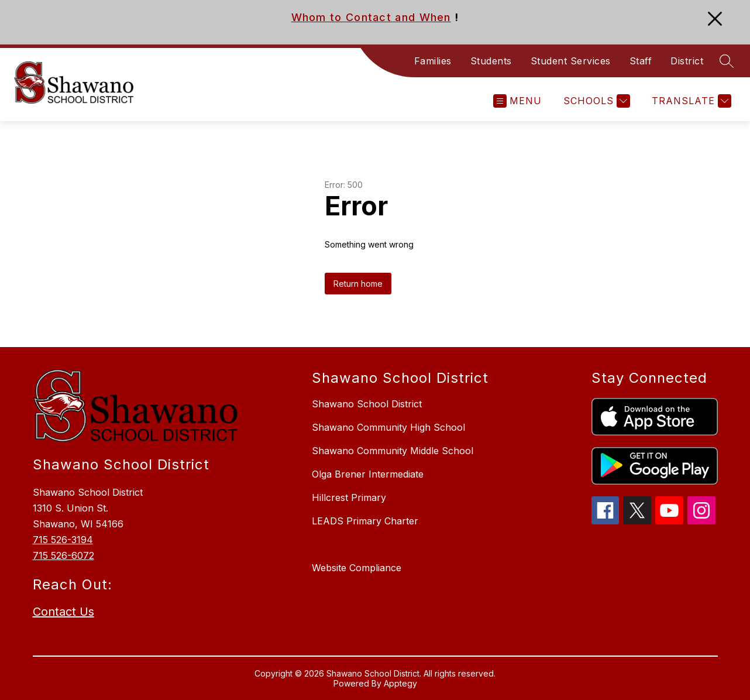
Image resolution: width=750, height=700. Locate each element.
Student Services (571, 61)
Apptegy (400, 683)
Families (433, 61)
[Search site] (727, 61)
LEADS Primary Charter (365, 521)
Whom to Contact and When (371, 17)
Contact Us (63, 612)
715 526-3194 (63, 540)
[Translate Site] (690, 101)
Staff (641, 61)
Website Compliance (357, 568)
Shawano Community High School (388, 427)
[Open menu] (517, 101)
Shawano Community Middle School (393, 451)
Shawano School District (367, 404)
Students (491, 61)
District (687, 61)
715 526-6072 (63, 555)
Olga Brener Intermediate (368, 474)
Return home (358, 284)
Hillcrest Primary (349, 497)
